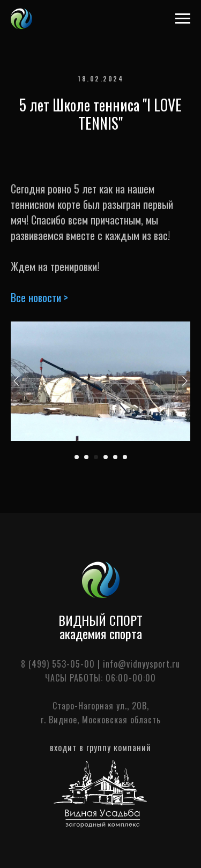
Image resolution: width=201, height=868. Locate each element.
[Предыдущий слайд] (16, 381)
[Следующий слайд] (185, 381)
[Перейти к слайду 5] (115, 457)
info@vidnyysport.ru (142, 664)
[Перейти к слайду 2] (86, 457)
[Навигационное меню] (183, 19)
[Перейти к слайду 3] (96, 457)
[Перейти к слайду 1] (77, 457)
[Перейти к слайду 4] (106, 457)
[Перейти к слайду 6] (125, 457)
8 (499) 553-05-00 (58, 664)
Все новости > (39, 297)
